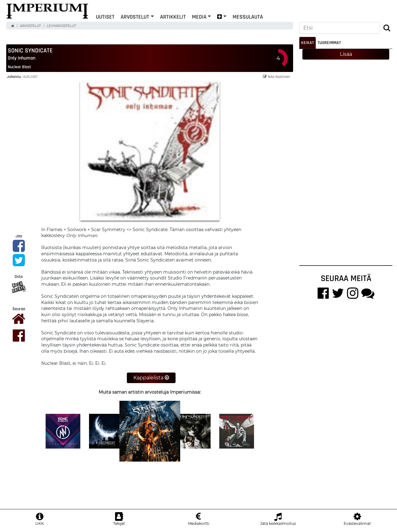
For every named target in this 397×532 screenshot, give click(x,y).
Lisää (346, 54)
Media (199, 17)
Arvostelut (135, 17)
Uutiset (105, 17)
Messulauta (248, 17)
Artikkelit (173, 17)
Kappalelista (151, 378)
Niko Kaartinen (277, 76)
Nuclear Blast (19, 67)
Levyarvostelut (61, 26)
